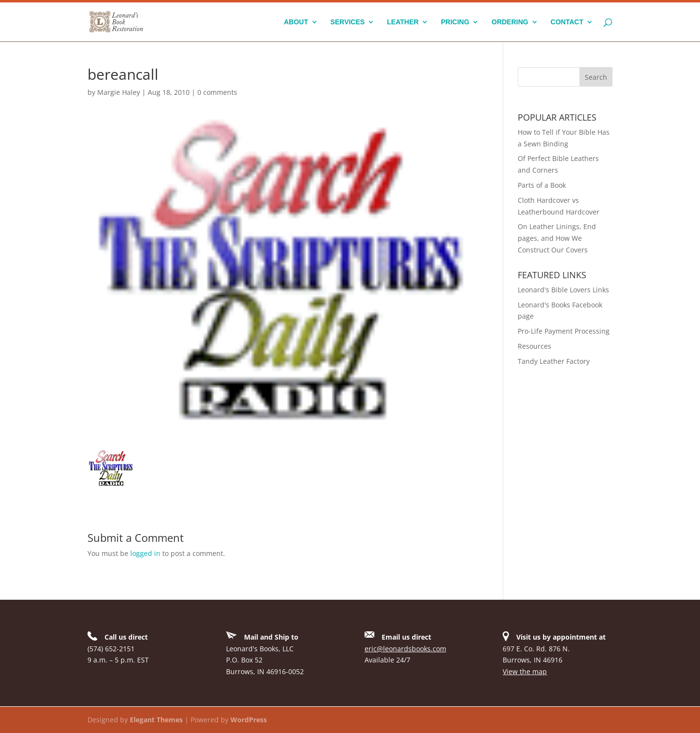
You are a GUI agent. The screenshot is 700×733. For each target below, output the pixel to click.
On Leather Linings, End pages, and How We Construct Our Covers (557, 238)
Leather (403, 22)
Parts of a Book (542, 185)
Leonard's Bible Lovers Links (563, 290)
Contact (567, 22)
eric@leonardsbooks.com (405, 649)
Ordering (510, 22)
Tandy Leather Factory (554, 361)
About (296, 22)
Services (348, 22)
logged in (145, 553)
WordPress (249, 720)
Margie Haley (119, 92)
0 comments (217, 92)
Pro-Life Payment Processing (564, 331)
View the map (525, 671)
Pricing (455, 22)
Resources (534, 346)
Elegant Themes (156, 720)
